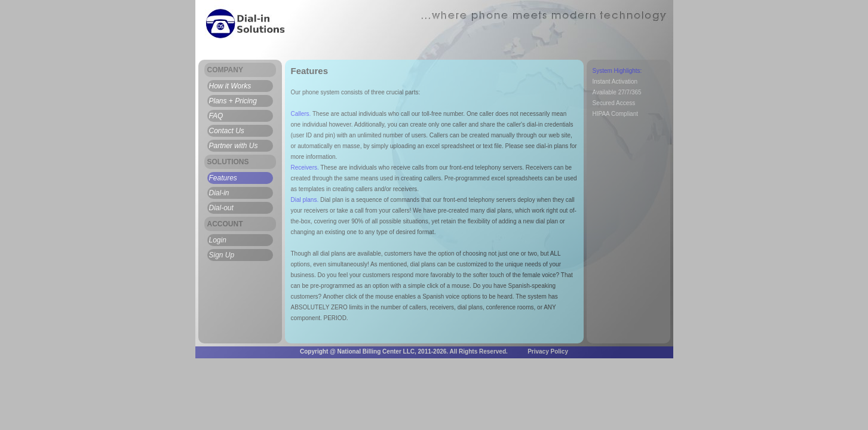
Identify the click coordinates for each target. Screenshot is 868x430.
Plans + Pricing (233, 101)
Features (223, 178)
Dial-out (221, 208)
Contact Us (227, 131)
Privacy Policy (548, 351)
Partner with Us (234, 146)
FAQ (216, 116)
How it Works (230, 86)
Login (218, 240)
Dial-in (219, 193)
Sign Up (222, 255)
